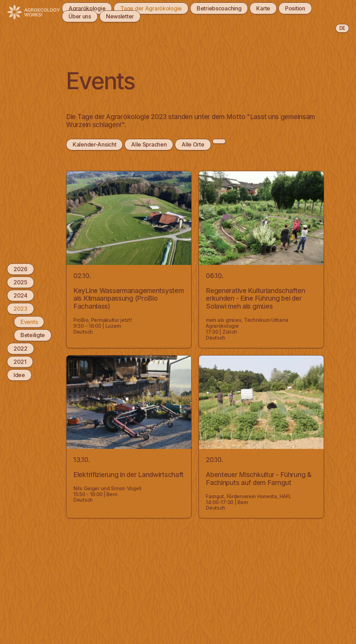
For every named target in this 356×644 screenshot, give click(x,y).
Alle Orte (193, 144)
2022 (21, 348)
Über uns (80, 16)
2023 (21, 309)
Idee (19, 375)
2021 (20, 361)
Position (295, 8)
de (342, 28)
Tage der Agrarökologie (151, 8)
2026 (21, 269)
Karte (263, 8)
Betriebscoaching (219, 8)
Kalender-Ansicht (94, 144)
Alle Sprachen (149, 144)
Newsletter (120, 16)
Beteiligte (33, 335)
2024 (21, 295)
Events (29, 322)
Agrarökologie (87, 8)
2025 (21, 282)
